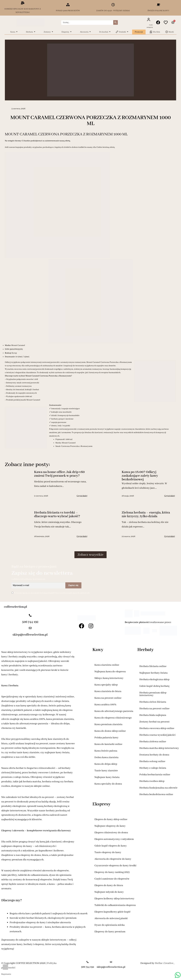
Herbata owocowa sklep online (157, 728)
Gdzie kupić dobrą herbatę (154, 686)
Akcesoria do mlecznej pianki (111, 918)
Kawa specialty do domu (108, 784)
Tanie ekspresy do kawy (108, 852)
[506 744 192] (30, 616)
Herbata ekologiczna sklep (154, 679)
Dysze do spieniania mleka (110, 925)
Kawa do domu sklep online (110, 731)
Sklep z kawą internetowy (109, 678)
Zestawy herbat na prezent (154, 722)
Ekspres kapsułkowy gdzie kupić (112, 912)
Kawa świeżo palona (106, 751)
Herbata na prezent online (154, 709)
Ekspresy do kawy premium (110, 932)
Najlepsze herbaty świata (153, 673)
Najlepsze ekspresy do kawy (110, 826)
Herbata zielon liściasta (153, 702)
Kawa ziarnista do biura (108, 691)
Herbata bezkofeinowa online (156, 794)
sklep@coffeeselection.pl (30, 635)
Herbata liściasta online (153, 666)
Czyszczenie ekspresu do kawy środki (115, 866)
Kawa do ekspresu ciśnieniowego (113, 718)
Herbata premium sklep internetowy (153, 694)
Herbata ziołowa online (153, 742)
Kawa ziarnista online (107, 665)
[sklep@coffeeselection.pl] (30, 628)
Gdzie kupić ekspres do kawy (111, 846)
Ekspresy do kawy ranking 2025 (112, 872)
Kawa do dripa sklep (106, 764)
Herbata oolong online (152, 761)
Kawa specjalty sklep (106, 685)
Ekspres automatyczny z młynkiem (114, 839)
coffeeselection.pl (15, 607)
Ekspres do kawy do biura (109, 885)
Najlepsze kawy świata (107, 777)
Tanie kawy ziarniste (106, 771)
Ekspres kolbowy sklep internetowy (114, 899)
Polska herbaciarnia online (155, 775)
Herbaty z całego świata (153, 768)
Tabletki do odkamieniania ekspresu (115, 905)
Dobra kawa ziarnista (106, 757)
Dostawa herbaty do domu (154, 755)
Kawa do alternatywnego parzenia (114, 711)
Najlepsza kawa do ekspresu (110, 672)
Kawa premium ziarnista (108, 724)
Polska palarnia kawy (106, 738)
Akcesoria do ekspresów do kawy (113, 859)
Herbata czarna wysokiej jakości (157, 735)
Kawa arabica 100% (105, 705)
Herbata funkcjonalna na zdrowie (158, 788)
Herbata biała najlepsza (153, 715)
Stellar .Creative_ (165, 963)
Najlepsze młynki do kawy (109, 892)
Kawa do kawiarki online (108, 744)
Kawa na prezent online (108, 698)
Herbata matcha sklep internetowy (159, 748)
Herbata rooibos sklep (152, 781)
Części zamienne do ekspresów (112, 879)
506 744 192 (30, 622)
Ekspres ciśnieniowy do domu (111, 833)
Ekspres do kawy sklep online (111, 819)
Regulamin (6, 974)
